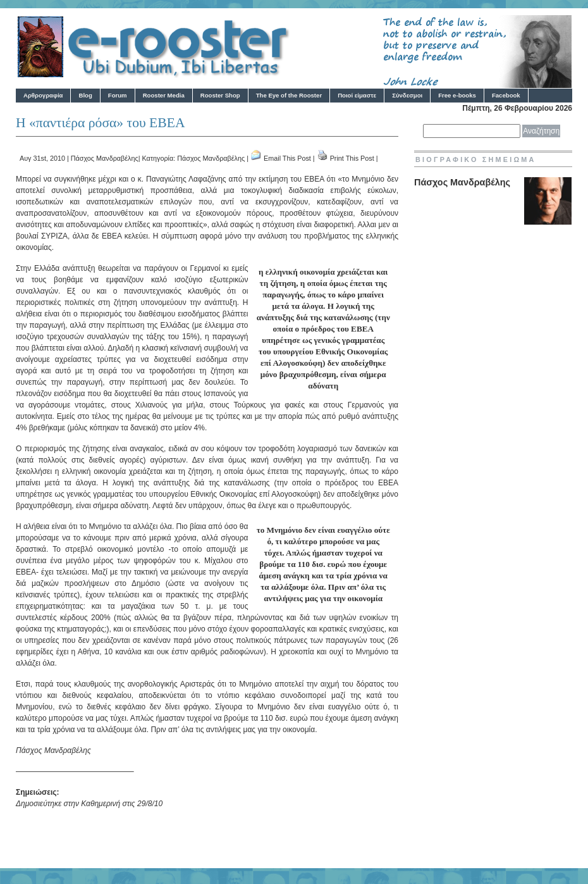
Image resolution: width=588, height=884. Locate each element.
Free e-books (457, 95)
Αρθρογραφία (43, 95)
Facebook (506, 95)
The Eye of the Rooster (289, 95)
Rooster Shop (220, 95)
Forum (118, 95)
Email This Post (287, 158)
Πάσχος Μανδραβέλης (105, 158)
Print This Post (352, 158)
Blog (85, 95)
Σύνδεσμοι (407, 95)
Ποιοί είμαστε (357, 95)
